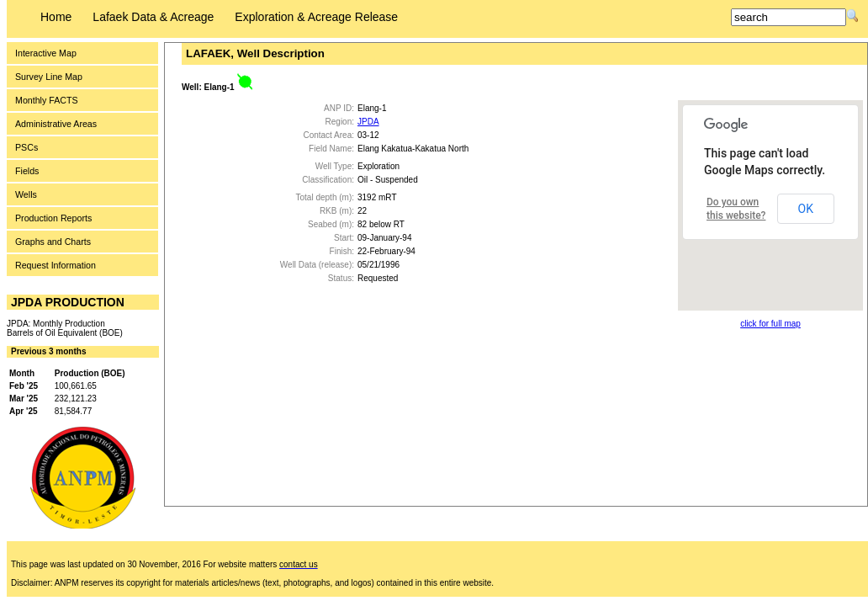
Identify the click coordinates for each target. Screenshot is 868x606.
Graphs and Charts (53, 242)
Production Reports (53, 218)
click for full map (770, 324)
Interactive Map (46, 53)
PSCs (26, 147)
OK (806, 209)
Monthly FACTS (47, 100)
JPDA (368, 122)
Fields (27, 171)
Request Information (56, 265)
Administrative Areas (56, 124)
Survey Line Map (49, 77)
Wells (26, 194)
